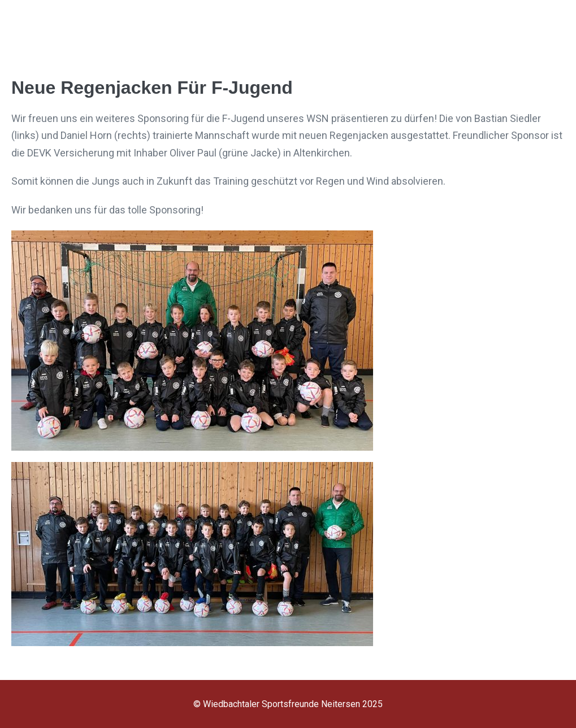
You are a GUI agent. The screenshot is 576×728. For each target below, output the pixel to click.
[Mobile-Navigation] (556, 28)
